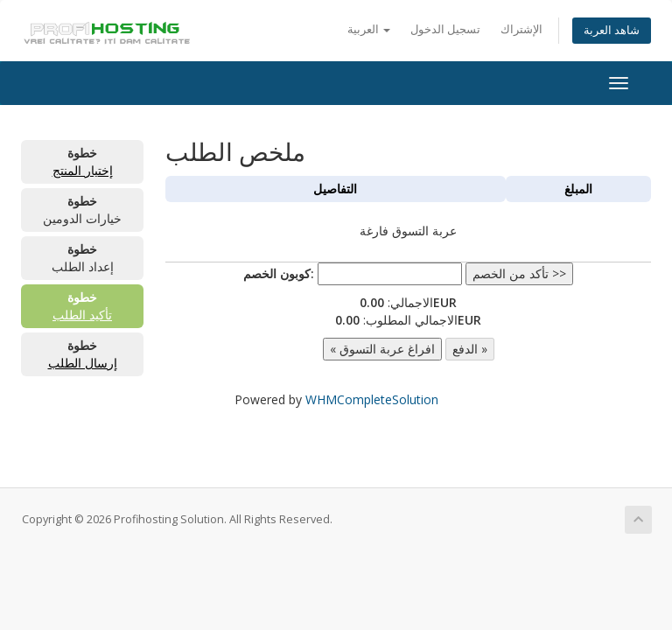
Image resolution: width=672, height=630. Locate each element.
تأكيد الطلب (82, 315)
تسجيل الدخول (445, 29)
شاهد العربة (612, 30)
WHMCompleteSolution (372, 399)
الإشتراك (521, 29)
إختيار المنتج (83, 170)
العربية (369, 29)
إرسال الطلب (83, 363)
